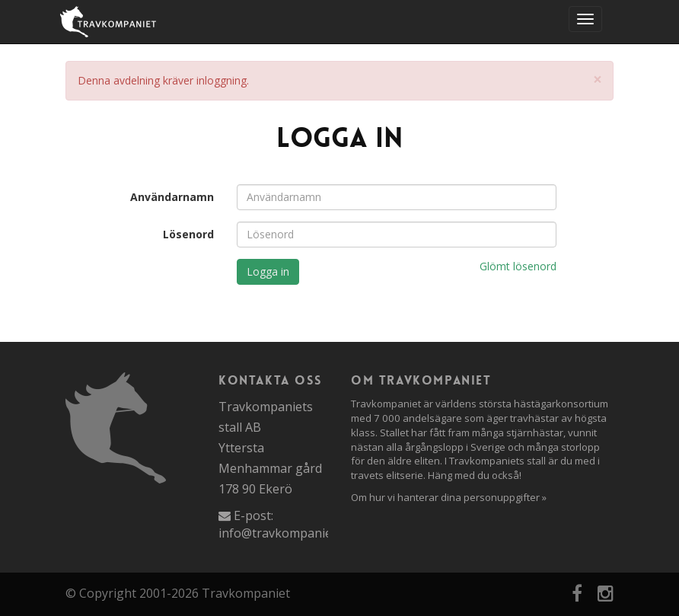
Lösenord (188, 234)
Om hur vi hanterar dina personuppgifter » (449, 497)
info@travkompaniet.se (285, 533)
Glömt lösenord (518, 266)
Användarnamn (172, 197)
